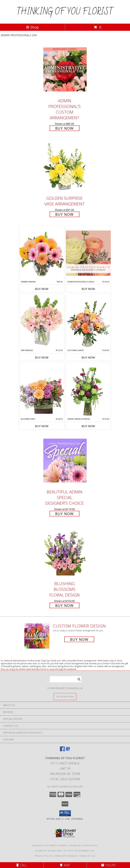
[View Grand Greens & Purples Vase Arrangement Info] (88, 390)
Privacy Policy (43, 856)
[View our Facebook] (62, 750)
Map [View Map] (65, 865)
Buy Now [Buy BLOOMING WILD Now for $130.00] (42, 426)
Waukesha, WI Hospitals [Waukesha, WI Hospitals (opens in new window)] (83, 845)
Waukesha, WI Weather (48, 851)
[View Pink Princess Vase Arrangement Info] (42, 322)
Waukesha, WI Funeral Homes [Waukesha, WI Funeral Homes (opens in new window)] (50, 845)
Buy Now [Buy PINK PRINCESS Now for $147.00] (42, 357)
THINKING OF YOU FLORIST (65, 12)
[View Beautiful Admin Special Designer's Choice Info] (65, 461)
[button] (65, 813)
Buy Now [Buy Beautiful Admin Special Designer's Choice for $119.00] (64, 514)
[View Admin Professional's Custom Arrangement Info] (65, 69)
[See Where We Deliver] (65, 696)
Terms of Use (87, 856)
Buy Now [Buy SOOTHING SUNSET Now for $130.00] (88, 357)
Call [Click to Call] (22, 865)
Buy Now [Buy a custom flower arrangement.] (79, 639)
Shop (32, 27)
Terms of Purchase (66, 856)
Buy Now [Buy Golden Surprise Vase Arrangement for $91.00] (64, 214)
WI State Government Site (79, 851)
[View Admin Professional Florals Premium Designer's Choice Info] (88, 253)
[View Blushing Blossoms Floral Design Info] (65, 552)
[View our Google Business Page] (68, 750)
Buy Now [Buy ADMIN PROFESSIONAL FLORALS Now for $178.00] (88, 289)
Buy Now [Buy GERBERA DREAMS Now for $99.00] (42, 289)
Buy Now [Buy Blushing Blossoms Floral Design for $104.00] (64, 605)
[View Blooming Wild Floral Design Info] (42, 390)
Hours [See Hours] (108, 865)
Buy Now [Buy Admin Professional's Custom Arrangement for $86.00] (64, 128)
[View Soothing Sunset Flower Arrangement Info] (88, 322)
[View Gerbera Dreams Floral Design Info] (42, 253)
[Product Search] (66, 679)
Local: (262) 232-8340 (65, 779)
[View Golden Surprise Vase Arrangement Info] (65, 167)
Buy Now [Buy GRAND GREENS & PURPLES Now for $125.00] (88, 426)
